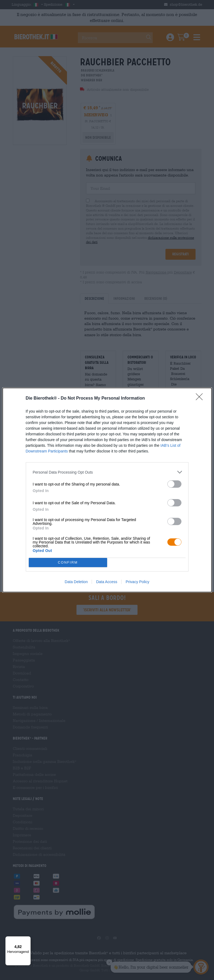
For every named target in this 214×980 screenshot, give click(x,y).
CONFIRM (68, 563)
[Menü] (27, 940)
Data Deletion (76, 582)
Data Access (107, 582)
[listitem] (107, 472)
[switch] (174, 484)
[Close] (201, 399)
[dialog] (107, 490)
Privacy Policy (137, 582)
